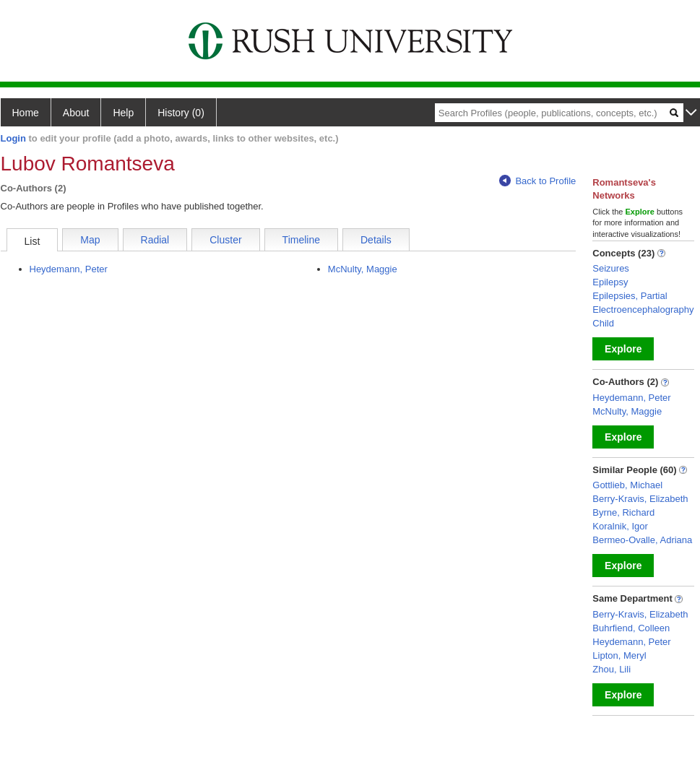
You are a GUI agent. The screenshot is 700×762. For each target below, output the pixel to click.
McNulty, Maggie (363, 269)
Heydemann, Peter (69, 269)
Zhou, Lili (612, 669)
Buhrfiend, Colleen (631, 628)
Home (26, 113)
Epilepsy (610, 282)
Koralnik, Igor (620, 526)
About (76, 113)
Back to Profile (537, 181)
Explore (623, 349)
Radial (155, 240)
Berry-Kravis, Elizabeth (640, 499)
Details (376, 240)
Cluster (225, 240)
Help (123, 113)
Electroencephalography (643, 309)
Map (90, 240)
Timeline (301, 240)
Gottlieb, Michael (627, 485)
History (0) (181, 113)
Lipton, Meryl (619, 655)
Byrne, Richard (623, 512)
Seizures (611, 268)
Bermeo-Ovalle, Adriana (642, 540)
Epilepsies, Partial (630, 296)
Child (603, 323)
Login (13, 138)
